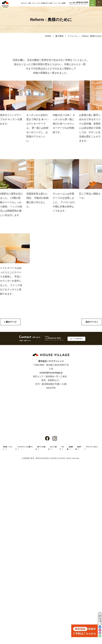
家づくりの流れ (49, 3)
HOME (48, 36)
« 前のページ (10, 322)
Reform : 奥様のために (92, 36)
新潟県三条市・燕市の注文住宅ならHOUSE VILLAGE (45, 458)
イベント (55, 3)
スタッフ (39, 3)
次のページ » (92, 322)
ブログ (59, 3)
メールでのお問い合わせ (77, 339)
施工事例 (43, 3)
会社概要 (63, 3)
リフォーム (34, 3)
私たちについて (25, 3)
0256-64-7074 (81, 3)
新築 (30, 3)
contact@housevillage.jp (51, 373)
